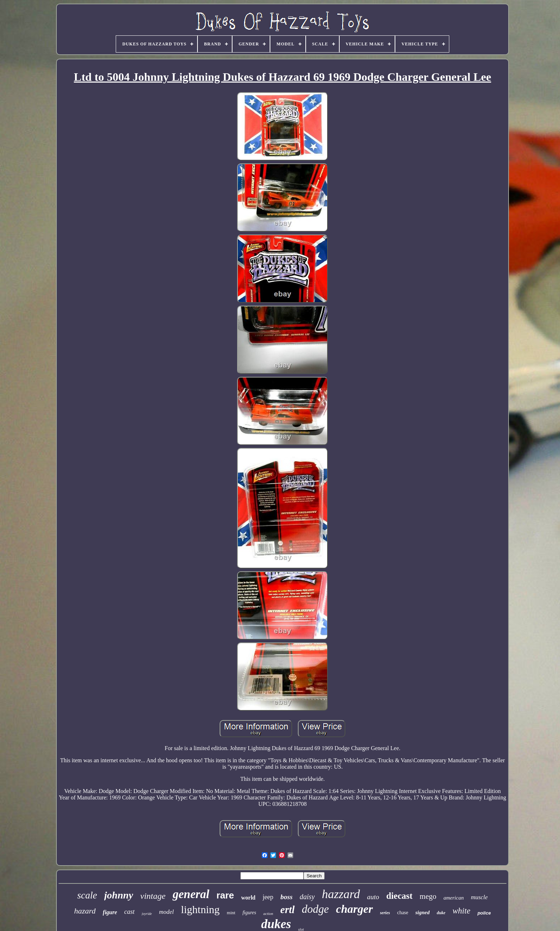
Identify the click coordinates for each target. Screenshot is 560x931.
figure (110, 912)
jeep (268, 897)
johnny (119, 895)
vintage (153, 896)
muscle (479, 897)
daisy (307, 897)
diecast (399, 896)
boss (286, 897)
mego (428, 896)
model (166, 912)
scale (87, 895)
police (484, 913)
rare (225, 895)
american (454, 898)
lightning (200, 909)
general (191, 894)
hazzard (341, 894)
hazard (85, 911)
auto (373, 897)
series (385, 913)
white (461, 911)
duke (441, 913)
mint (231, 913)
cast (129, 912)
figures (249, 913)
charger (354, 909)
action (268, 913)
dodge (315, 909)
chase (403, 913)
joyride (147, 914)
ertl (287, 910)
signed (422, 912)
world (248, 898)
